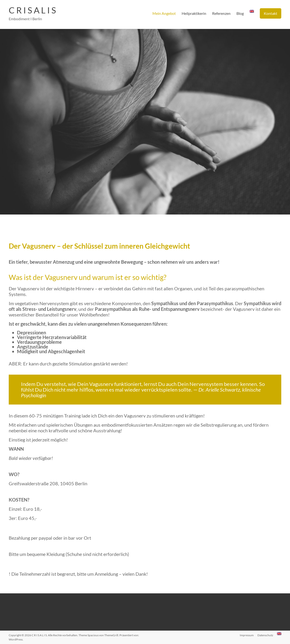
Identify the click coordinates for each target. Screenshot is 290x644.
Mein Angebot (164, 13)
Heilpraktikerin (194, 13)
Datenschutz (265, 635)
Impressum (247, 635)
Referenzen (221, 13)
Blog (240, 13)
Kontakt (271, 13)
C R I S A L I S (32, 10)
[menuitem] (252, 13)
